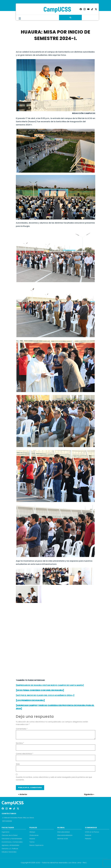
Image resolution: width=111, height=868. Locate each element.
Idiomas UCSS (63, 839)
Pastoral (88, 835)
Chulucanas (34, 835)
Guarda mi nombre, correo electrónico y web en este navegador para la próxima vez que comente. (54, 778)
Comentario (22, 729)
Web (18, 764)
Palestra (88, 839)
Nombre (20, 743)
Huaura (32, 839)
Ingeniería (6, 832)
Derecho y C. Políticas (10, 849)
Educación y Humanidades (12, 839)
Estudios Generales (9, 852)
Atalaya (32, 832)
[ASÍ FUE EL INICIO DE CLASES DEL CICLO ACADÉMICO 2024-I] (45, 695)
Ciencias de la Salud (10, 835)
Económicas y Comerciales (12, 842)
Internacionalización (65, 835)
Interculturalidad (63, 832)
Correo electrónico (25, 754)
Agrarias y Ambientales (10, 845)
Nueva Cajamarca (36, 845)
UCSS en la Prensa (92, 832)
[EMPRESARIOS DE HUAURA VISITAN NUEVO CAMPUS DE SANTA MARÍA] (50, 685)
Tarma (32, 842)
